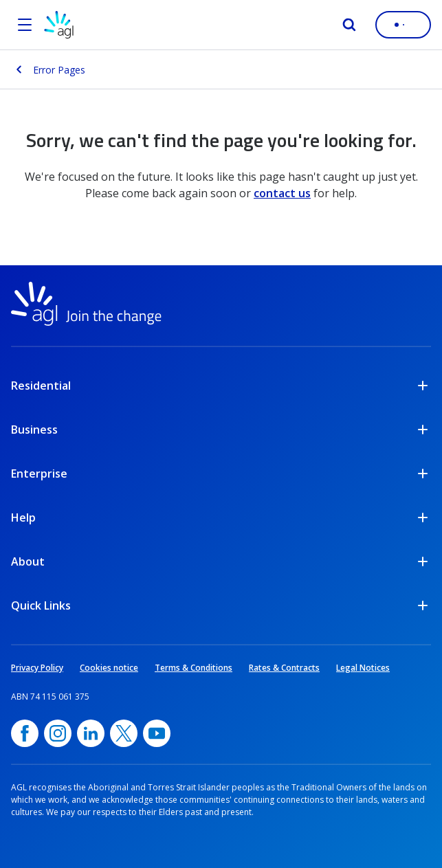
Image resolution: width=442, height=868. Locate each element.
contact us (282, 193)
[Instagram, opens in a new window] (58, 733)
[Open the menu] (25, 25)
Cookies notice (109, 668)
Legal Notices (363, 668)
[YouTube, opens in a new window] (157, 733)
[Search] (349, 25)
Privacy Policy (37, 668)
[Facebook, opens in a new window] (25, 733)
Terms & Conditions (194, 668)
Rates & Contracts (284, 668)
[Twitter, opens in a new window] (124, 733)
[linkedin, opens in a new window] (91, 733)
